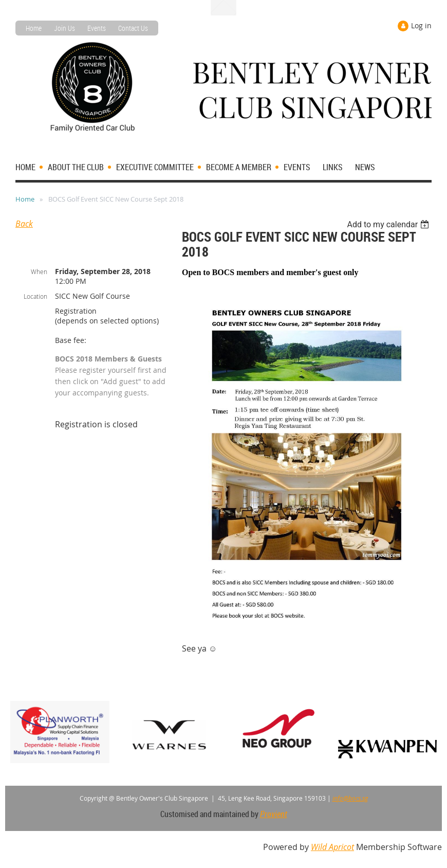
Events (97, 28)
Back (24, 224)
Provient (274, 814)
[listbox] (389, 224)
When (39, 272)
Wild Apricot (332, 847)
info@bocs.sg (350, 798)
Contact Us (133, 28)
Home (34, 28)
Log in (421, 25)
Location (35, 296)
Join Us (64, 28)
